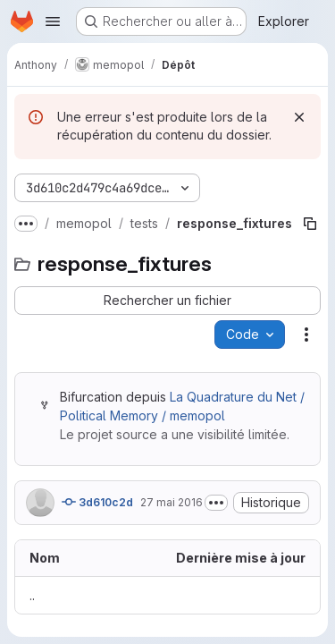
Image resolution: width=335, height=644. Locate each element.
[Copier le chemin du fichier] (310, 224)
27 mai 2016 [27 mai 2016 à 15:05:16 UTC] (172, 502)
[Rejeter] (299, 117)
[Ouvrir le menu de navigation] (53, 21)
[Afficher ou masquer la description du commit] (216, 503)
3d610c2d (97, 502)
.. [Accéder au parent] (32, 595)
